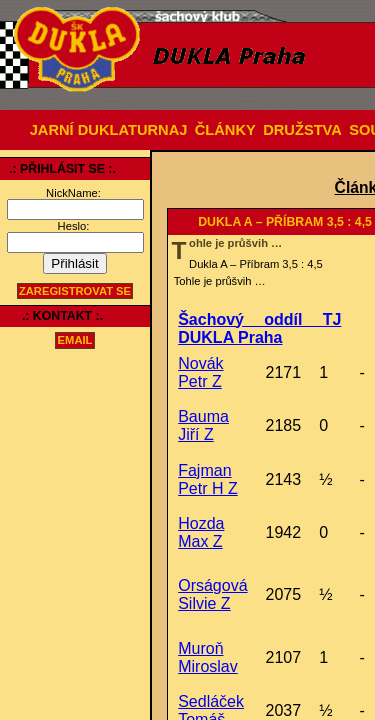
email (75, 341)
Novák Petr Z (200, 372)
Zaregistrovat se (75, 291)
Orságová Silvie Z (212, 594)
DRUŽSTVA (302, 130)
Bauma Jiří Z (203, 425)
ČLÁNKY (225, 130)
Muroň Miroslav (208, 657)
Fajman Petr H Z (208, 479)
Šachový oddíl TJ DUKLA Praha (259, 328)
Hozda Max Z (201, 532)
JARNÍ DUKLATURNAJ (109, 130)
